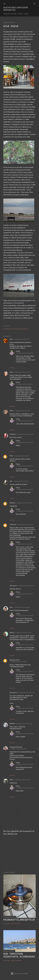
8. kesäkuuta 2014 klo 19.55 (25, 544)
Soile (11, 780)
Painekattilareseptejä (19, 920)
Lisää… (26, 14)
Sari (11, 481)
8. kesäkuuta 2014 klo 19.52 (25, 421)
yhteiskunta (25, 329)
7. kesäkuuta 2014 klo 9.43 (25, 525)
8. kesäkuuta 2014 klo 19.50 (25, 353)
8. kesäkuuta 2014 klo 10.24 (26, 693)
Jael (11, 339)
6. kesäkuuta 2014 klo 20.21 (21, 339)
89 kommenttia (16, 924)
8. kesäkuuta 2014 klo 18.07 (19, 749)
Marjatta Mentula (16, 747)
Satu (11, 607)
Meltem (12, 503)
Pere (11, 456)
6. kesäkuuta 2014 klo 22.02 (22, 372)
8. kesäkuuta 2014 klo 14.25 (24, 724)
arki (11, 329)
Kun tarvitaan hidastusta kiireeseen (19, 955)
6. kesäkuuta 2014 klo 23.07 (25, 434)
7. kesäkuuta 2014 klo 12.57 (26, 586)
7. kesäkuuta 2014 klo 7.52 (24, 503)
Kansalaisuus (17, 329)
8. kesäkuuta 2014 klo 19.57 (25, 672)
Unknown (13, 524)
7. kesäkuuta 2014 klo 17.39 (18, 662)
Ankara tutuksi (10, 14)
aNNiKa (12, 724)
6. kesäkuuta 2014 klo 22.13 (22, 411)
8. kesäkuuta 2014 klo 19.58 (25, 708)
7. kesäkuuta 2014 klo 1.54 (22, 456)
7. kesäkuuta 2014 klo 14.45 (23, 633)
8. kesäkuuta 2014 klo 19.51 (25, 384)
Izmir (20, 14)
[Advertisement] (19, 853)
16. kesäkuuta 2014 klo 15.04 (25, 788)
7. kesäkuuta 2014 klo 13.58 (22, 607)
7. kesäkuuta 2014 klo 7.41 (21, 481)
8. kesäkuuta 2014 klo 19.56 (25, 615)
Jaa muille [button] (6, 326)
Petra (18, 351)
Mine (11, 411)
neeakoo (13, 434)
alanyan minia (15, 660)
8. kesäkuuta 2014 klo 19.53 (25, 489)
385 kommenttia (16, 960)
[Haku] (34, 3)
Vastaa (12, 368)
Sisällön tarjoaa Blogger (20, 974)
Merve (12, 633)
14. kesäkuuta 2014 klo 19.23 (22, 780)
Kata (11, 372)
